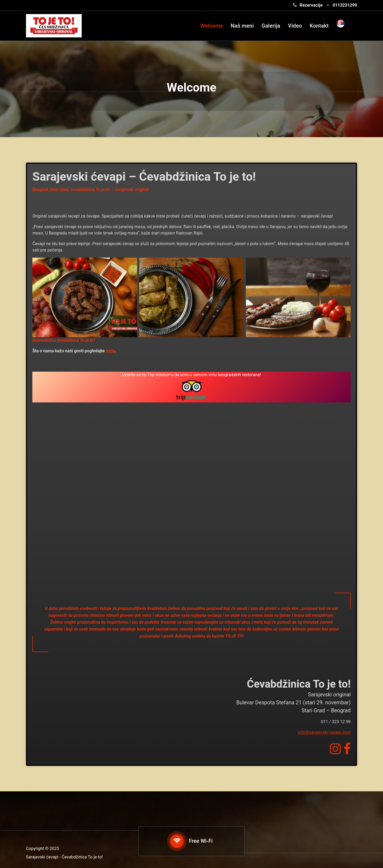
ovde (110, 351)
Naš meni (242, 26)
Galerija (271, 26)
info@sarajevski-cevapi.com (324, 732)
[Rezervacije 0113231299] (325, 5)
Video (295, 26)
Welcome (212, 26)
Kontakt (319, 26)
